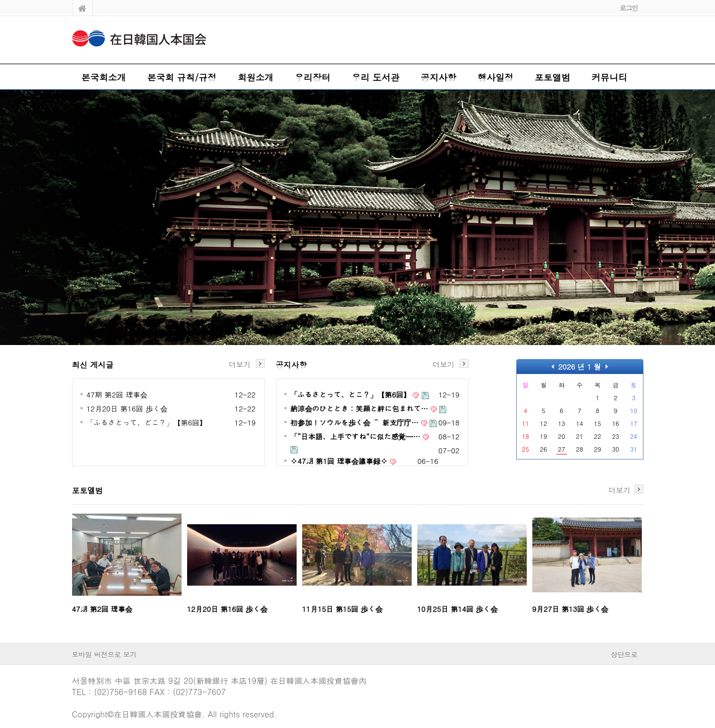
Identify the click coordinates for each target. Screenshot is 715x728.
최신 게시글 (93, 365)
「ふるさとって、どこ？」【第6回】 (147, 422)
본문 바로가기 (0, 0)
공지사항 (438, 77)
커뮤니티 (609, 77)
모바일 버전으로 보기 (104, 654)
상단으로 (625, 654)
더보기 (240, 363)
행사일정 (495, 77)
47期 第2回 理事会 (117, 394)
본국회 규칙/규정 (182, 77)
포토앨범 (552, 77)
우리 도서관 (376, 77)
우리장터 (313, 77)
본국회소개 (104, 77)
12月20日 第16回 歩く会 (127, 408)
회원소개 (256, 77)
